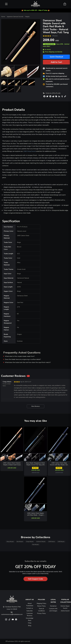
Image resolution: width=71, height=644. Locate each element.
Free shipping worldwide (53, 52)
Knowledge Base (30, 619)
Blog (30, 626)
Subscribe (30, 611)
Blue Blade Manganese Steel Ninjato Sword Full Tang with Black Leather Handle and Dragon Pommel (35, 464)
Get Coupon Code (35, 579)
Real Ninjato (36, 545)
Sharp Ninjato (10, 542)
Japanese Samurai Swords (15, 17)
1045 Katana (52, 542)
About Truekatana (30, 605)
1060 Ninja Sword (29, 151)
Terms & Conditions (41, 610)
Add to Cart (56, 62)
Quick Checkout (56, 57)
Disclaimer (53, 606)
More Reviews (36, 406)
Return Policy (41, 606)
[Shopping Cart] (65, 4)
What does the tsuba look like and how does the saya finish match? (28, 362)
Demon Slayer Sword (65, 607)
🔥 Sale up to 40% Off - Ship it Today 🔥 (36, 10)
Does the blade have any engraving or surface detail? (23, 359)
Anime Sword (65, 611)
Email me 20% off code (53, 93)
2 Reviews (55, 36)
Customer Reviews (30, 614)
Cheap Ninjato (30, 542)
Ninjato (27, 17)
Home (3, 17)
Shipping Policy (41, 603)
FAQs (30, 623)
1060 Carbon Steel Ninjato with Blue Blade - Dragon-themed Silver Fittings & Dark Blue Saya (35, 514)
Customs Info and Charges (53, 610)
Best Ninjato (20, 542)
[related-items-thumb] (12, 444)
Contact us (30, 608)
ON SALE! (35, 468)
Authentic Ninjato (41, 542)
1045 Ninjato (61, 542)
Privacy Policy (41, 613)
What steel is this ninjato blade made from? (20, 356)
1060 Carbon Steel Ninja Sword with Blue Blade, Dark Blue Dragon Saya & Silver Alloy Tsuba (59, 464)
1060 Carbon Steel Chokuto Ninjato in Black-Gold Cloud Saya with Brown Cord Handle (12, 464)
